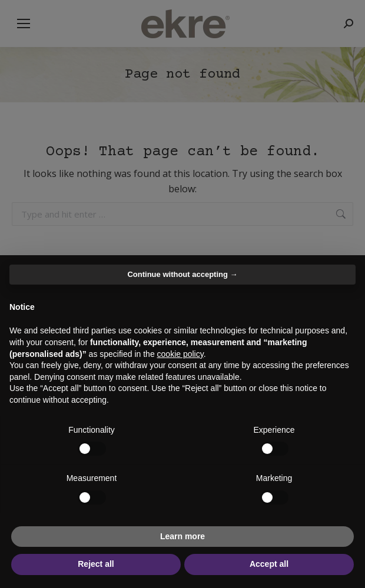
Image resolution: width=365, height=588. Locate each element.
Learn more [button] (182, 536)
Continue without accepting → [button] (182, 274)
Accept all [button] (269, 564)
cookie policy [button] (180, 354)
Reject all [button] (96, 564)
